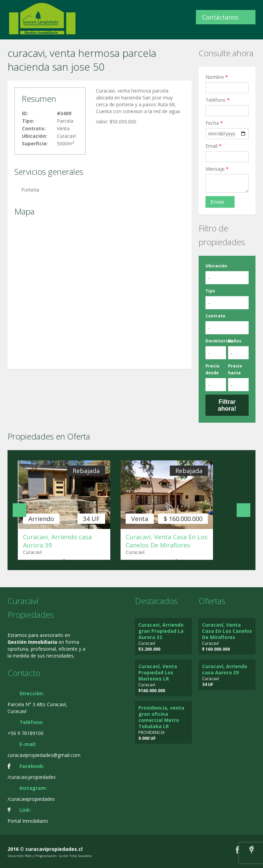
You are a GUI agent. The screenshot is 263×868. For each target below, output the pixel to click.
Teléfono (218, 100)
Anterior (20, 510)
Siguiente (243, 510)
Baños (235, 341)
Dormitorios (219, 341)
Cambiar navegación (8, 13)
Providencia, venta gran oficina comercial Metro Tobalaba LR (161, 717)
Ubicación (216, 266)
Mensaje (217, 169)
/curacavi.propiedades (32, 777)
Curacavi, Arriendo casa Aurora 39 (225, 669)
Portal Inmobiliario (28, 821)
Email (214, 146)
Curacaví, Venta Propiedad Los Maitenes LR (158, 672)
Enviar (217, 202)
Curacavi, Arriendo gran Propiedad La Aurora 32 (161, 631)
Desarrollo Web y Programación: (33, 856)
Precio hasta (235, 369)
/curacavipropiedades (31, 799)
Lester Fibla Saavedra (75, 856)
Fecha (214, 123)
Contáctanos (220, 17)
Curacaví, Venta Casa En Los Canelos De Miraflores (167, 541)
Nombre (217, 77)
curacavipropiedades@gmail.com (44, 755)
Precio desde (212, 369)
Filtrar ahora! (227, 405)
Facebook (237, 850)
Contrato (215, 316)
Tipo (210, 291)
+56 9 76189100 (26, 733)
